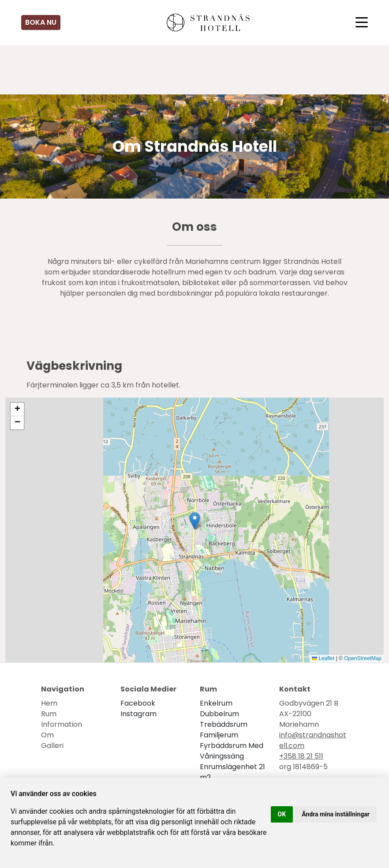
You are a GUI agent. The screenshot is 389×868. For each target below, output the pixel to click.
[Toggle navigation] (362, 23)
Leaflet (323, 658)
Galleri (52, 746)
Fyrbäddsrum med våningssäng (232, 751)
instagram (138, 714)
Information (62, 724)
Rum (49, 714)
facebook (138, 703)
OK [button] (282, 814)
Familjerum (219, 735)
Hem (49, 703)
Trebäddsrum (224, 724)
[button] (195, 521)
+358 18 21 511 (301, 756)
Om (47, 735)
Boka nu (41, 22)
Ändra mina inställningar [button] (336, 814)
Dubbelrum (219, 714)
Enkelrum (216, 703)
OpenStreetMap (363, 658)
